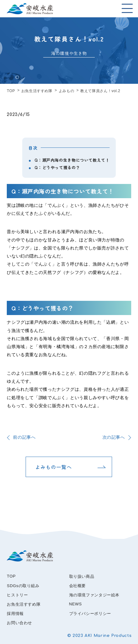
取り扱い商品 (82, 576)
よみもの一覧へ (54, 467)
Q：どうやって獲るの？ (57, 167)
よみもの (67, 91)
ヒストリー (17, 595)
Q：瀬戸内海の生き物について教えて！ (72, 160)
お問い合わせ (19, 623)
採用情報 (15, 614)
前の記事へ (24, 437)
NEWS (76, 604)
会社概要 (78, 586)
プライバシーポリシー (90, 614)
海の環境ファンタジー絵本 (94, 595)
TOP (11, 91)
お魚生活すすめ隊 (37, 91)
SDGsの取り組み (23, 586)
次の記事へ (114, 437)
